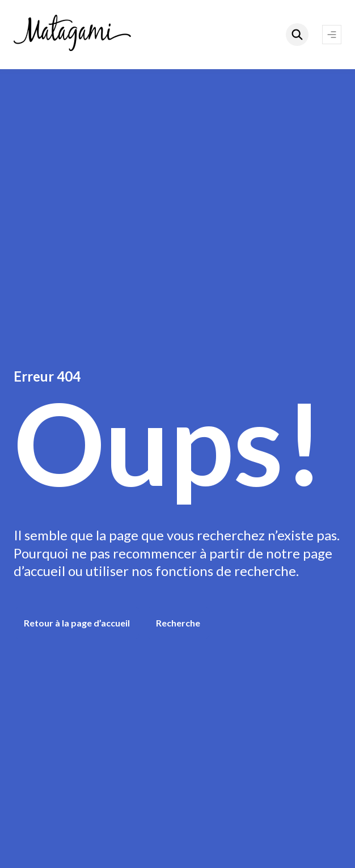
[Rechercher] (297, 35)
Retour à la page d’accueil (77, 623)
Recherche (178, 623)
